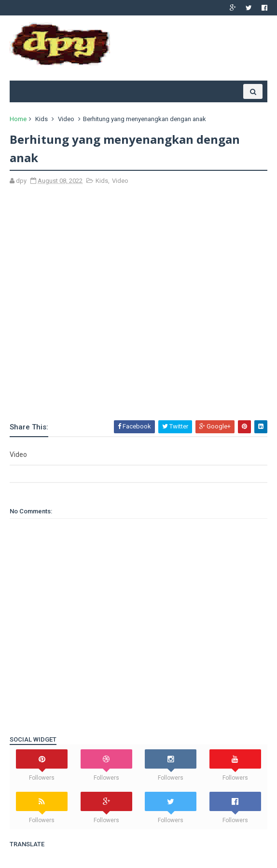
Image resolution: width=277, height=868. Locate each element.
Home (18, 119)
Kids (42, 119)
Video (66, 119)
